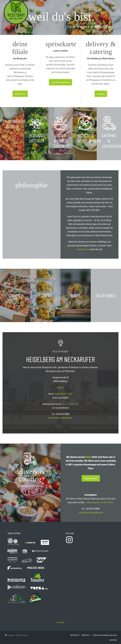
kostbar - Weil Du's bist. (16, 635)
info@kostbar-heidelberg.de (60, 418)
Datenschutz (75, 635)
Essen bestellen (91, 478)
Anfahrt (60, 387)
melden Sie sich (83, 249)
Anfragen (101, 94)
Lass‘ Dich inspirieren (60, 82)
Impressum (85, 635)
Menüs (89, 457)
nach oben (60, 622)
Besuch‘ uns (20, 94)
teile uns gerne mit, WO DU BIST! (100, 502)
